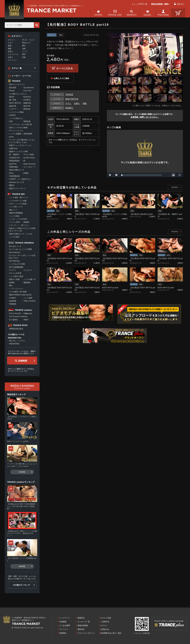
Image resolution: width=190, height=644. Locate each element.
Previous (111, 55)
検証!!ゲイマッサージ (17, 188)
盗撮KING (27, 103)
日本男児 (27, 100)
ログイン (181, 4)
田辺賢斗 (69, 108)
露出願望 (13, 88)
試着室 (26, 173)
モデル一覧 (17, 68)
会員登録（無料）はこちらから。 (145, 117)
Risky (11, 173)
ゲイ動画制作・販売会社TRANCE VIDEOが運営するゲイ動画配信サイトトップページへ (52, 10)
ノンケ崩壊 (28, 298)
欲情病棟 (13, 301)
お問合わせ (105, 629)
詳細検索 (23, 361)
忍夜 (11, 121)
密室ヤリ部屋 (14, 279)
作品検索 (63, 622)
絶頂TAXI (13, 164)
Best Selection (15, 252)
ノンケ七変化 (14, 216)
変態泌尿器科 (14, 161)
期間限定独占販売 (16, 329)
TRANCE (69, 95)
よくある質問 (65, 625)
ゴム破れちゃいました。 (19, 94)
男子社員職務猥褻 (16, 267)
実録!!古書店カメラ (17, 170)
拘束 (24, 49)
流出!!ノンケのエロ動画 (18, 128)
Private (12, 91)
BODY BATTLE (72, 99)
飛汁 (11, 286)
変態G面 (27, 109)
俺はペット (14, 210)
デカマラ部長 (29, 154)
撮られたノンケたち (17, 341)
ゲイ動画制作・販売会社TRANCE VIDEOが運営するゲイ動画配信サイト (55, 6)
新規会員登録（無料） (161, 4)
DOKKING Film (15, 338)
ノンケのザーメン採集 (18, 201)
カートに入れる (65, 68)
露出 (24, 46)
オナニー (11, 40)
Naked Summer (29, 164)
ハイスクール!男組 (16, 112)
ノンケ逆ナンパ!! (16, 207)
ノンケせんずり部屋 (17, 264)
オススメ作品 (106, 618)
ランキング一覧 (84, 622)
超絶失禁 (13, 106)
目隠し (11, 51)
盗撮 (10, 46)
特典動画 (13, 304)
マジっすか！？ (30, 167)
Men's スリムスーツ (17, 84)
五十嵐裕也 (14, 320)
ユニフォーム (13, 54)
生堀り (77, 103)
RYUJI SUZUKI (15, 313)
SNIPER (12, 115)
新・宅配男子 (14, 154)
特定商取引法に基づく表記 (111, 633)
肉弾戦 (12, 283)
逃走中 (12, 97)
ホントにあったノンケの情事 (21, 249)
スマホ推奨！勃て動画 (18, 292)
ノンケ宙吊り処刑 (16, 276)
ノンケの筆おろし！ (17, 118)
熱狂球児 (27, 106)
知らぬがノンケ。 (16, 246)
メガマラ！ (14, 109)
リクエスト (28, 270)
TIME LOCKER (29, 301)
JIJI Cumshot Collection (18, 316)
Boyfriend (27, 97)
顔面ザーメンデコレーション (21, 145)
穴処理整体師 (14, 176)
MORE (175, 187)
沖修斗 (26, 320)
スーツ (25, 51)
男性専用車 (28, 134)
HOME (98, 15)
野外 (24, 54)
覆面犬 (12, 185)
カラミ (68, 103)
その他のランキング (21, 585)
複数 (10, 49)
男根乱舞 (27, 121)
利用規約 (63, 633)
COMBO (13, 298)
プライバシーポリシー (86, 633)
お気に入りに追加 (61, 78)
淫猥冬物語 (14, 167)
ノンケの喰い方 (30, 279)
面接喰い (27, 222)
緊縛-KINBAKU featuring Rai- (21, 295)
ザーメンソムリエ (16, 131)
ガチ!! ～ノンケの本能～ (19, 204)
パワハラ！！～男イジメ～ (20, 225)
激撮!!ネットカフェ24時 (18, 151)
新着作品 (81, 618)
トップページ (65, 618)
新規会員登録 (83, 625)
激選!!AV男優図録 (16, 213)
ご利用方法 (105, 622)
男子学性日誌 (14, 261)
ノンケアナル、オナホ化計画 (21, 124)
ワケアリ (13, 270)
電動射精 (27, 283)
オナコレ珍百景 (15, 273)
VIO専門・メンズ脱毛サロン (20, 179)
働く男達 (13, 100)
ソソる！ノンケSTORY (18, 219)
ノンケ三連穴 (14, 237)
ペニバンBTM (14, 222)
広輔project (28, 313)
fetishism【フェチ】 (17, 182)
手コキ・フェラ (28, 40)
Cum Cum (27, 91)
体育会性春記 (14, 344)
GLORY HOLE (29, 158)
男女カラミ (27, 43)
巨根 (85, 103)
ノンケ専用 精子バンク (19, 197)
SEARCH (131, 15)
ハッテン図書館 (15, 134)
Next (178, 55)
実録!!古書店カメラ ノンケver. (21, 234)
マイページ (64, 629)
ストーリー (12, 60)
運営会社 (81, 629)
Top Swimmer (29, 88)
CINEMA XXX (14, 158)
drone (11, 137)
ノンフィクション (16, 289)
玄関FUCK (13, 148)
